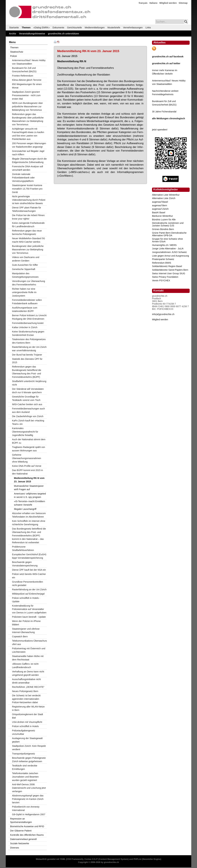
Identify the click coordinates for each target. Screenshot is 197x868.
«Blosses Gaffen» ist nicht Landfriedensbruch (25, 666)
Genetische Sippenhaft (24, 269)
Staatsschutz (17, 52)
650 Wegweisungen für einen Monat (27, 86)
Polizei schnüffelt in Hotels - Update (26, 600)
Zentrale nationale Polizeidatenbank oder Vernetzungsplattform (23, 178)
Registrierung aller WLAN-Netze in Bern (28, 708)
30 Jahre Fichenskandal (164, 112)
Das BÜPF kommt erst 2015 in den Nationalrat (28, 472)
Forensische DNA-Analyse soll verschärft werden (28, 168)
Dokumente (58, 28)
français (143, 3)
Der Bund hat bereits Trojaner (27, 355)
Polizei (13, 56)
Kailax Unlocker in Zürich (25, 327)
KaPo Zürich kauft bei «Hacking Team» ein (28, 422)
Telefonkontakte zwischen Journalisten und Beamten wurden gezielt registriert (25, 777)
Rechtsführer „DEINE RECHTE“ (28, 687)
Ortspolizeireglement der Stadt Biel (28, 716)
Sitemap (183, 3)
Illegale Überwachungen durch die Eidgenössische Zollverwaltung (29, 160)
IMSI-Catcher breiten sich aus (27, 404)
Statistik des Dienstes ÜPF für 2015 (27, 361)
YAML (63, 859)
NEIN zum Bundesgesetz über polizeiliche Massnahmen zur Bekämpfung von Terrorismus (27, 106)
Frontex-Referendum (23, 76)
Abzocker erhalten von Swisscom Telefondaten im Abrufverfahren (29, 515)
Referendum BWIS (162, 263)
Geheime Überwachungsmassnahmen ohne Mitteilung (27, 458)
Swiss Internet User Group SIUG (169, 273)
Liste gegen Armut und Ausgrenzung (170, 256)
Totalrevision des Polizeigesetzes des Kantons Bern (29, 341)
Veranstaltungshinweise (32, 34)
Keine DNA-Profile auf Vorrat (27, 466)
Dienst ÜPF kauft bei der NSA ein (29, 570)
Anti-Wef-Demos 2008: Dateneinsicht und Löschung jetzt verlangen (29, 788)
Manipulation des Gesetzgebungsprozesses (25, 275)
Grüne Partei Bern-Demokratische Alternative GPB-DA (169, 234)
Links (148, 28)
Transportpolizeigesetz (24, 754)
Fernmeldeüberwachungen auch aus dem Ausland (29, 410)
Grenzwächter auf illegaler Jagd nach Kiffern (28, 153)
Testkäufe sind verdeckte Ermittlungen (25, 767)
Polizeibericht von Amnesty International (26, 808)
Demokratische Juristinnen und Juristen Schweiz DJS (168, 224)
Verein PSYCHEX (161, 280)
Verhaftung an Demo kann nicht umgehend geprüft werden (28, 673)
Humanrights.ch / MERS (164, 245)
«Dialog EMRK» (42, 28)
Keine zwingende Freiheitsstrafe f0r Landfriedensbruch (28, 225)
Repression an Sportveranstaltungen (21, 820)
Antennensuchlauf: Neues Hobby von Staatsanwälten (29, 62)
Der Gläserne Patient (21, 831)
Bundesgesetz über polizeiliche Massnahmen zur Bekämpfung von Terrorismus (28, 250)
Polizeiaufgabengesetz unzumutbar (24, 732)
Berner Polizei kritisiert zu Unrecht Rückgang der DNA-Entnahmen (29, 317)
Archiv (13, 34)
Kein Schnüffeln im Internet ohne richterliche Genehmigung (29, 523)
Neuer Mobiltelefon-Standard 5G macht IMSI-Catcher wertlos (29, 240)
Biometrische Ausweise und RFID (27, 826)
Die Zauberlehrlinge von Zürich (28, 416)
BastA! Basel (159, 212)
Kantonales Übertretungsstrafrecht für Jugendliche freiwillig (25, 432)
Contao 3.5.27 (91, 859)
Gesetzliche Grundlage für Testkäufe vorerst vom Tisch (26, 398)
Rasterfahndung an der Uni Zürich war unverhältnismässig (29, 349)
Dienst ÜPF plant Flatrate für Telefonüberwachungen (27, 209)
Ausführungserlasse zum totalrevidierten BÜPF (25, 309)
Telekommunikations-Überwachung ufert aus (29, 642)
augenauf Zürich (160, 209)
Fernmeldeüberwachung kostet (28, 323)
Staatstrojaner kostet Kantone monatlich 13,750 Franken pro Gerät (27, 189)
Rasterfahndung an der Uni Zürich (29, 589)
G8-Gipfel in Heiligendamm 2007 (29, 814)
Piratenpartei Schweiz (163, 259)
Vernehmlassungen (133, 28)
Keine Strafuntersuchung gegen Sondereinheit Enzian (28, 333)
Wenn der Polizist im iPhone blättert (26, 623)
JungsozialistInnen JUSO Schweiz (169, 252)
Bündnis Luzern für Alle (164, 220)
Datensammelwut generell (23, 839)
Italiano (153, 3)
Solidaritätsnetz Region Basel (167, 266)
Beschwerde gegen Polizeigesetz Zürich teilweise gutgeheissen (29, 760)
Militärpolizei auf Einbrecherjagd (28, 594)
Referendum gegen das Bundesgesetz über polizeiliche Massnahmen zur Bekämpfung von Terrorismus (28, 119)
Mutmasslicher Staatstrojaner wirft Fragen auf (29, 488)
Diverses (15, 848)
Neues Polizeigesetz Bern (25, 691)
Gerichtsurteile (74, 28)
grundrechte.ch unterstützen (63, 34)
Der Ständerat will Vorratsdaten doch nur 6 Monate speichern (28, 391)
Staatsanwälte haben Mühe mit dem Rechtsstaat (28, 658)
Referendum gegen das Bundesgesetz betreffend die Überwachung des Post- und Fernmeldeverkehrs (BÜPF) (27, 372)
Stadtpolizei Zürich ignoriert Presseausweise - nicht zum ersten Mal (26, 95)
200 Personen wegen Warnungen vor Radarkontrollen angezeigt (29, 145)
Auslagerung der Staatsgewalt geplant (27, 740)
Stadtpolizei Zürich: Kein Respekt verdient (29, 748)
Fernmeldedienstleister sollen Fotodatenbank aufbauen (27, 302)
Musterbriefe (114, 28)
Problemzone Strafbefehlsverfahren (23, 548)
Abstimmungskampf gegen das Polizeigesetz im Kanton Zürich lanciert (28, 799)
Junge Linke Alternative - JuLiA (168, 249)
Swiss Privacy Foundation (165, 277)
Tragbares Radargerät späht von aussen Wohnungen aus (29, 449)
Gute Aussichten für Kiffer (25, 265)
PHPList (137, 859)
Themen (26, 28)
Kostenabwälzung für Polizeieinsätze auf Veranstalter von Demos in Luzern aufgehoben (29, 609)
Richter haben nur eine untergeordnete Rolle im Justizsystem (24, 292)
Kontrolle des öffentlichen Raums (27, 835)
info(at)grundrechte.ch (163, 314)
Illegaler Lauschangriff (25, 509)
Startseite (14, 28)
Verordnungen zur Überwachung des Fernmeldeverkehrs (29, 283)
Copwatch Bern (20, 637)
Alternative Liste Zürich (164, 198)
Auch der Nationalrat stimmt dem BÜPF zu (29, 441)
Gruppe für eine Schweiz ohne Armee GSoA (167, 240)
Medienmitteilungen (95, 28)
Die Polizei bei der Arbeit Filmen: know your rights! (29, 217)
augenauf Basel (160, 202)
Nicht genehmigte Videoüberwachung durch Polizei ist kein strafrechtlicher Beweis (29, 200)
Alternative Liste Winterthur (166, 195)
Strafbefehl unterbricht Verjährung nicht (29, 383)
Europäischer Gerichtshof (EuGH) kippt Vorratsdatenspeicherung (29, 556)
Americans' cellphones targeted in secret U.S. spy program (30, 495)
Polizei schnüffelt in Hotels (25, 726)
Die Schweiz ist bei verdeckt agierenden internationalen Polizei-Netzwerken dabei (26, 699)
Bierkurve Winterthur (162, 216)
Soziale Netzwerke (20, 843)
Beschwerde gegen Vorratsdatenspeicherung (25, 564)
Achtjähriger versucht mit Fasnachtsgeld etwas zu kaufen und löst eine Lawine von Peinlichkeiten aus (28, 134)
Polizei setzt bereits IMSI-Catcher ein (29, 576)
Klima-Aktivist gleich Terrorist (27, 80)
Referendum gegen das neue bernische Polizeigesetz (27, 232)
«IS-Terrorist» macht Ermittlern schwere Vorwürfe (29, 503)
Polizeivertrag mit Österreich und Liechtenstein (29, 650)
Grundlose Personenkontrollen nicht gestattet (28, 583)
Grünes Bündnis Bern (163, 229)
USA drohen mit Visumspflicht (27, 722)
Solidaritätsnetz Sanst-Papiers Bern (170, 270)
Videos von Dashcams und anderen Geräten (26, 259)
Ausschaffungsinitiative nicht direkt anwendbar (27, 681)
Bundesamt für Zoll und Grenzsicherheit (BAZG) (24, 70)
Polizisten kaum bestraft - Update (29, 617)
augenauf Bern (160, 205)
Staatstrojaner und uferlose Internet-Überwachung (26, 631)
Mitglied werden (168, 3)
